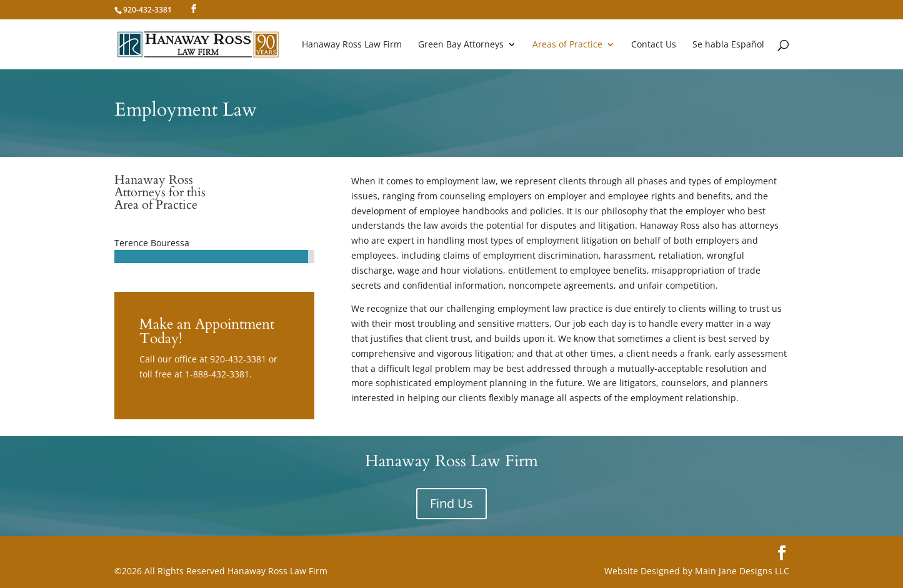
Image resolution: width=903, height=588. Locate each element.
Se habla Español (728, 45)
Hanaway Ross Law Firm (352, 45)
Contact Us (654, 45)
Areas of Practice (567, 45)
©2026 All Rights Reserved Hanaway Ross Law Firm (221, 571)
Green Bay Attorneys (461, 45)
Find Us (451, 503)
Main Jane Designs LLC (742, 571)
